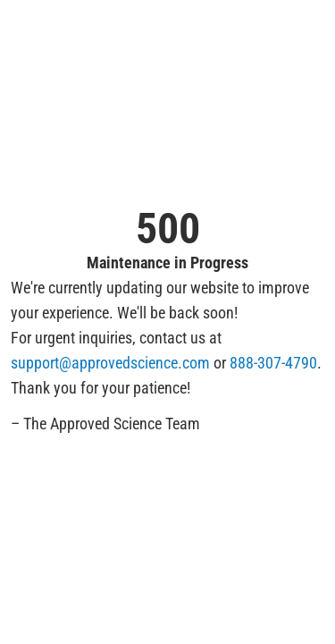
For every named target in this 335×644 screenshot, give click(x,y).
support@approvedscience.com (110, 363)
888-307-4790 (273, 363)
